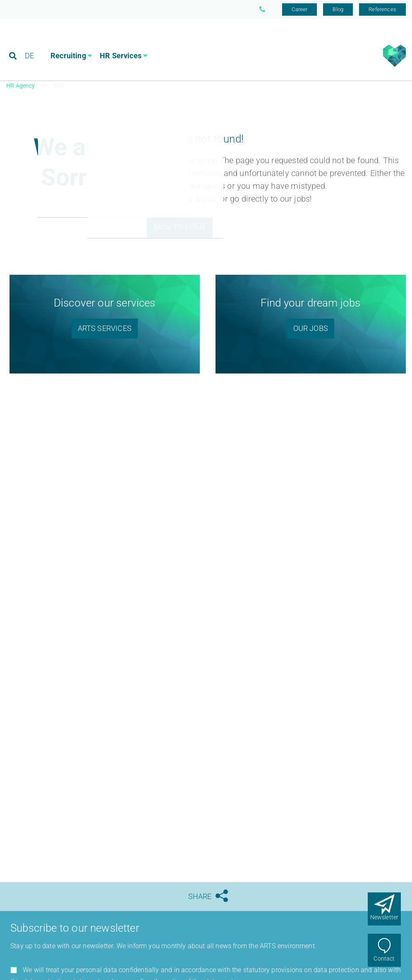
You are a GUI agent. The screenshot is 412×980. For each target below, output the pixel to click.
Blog (338, 9)
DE (29, 43)
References (382, 9)
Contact (384, 959)
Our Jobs (311, 328)
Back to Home (180, 227)
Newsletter (384, 917)
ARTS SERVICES (105, 328)
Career (299, 9)
